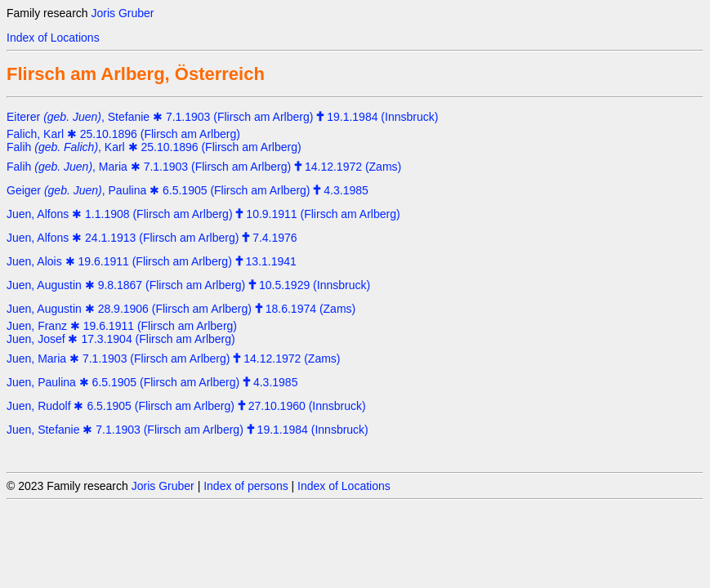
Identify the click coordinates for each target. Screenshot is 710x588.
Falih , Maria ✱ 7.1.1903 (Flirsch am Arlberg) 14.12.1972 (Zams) (204, 167)
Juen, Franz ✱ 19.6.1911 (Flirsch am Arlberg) (122, 326)
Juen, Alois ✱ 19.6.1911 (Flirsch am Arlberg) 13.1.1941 (152, 261)
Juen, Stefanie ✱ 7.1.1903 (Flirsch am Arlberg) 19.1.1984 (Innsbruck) (188, 430)
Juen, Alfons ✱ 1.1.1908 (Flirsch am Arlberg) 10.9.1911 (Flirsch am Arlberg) (203, 214)
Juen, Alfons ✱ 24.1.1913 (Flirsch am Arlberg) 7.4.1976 (152, 238)
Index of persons (246, 486)
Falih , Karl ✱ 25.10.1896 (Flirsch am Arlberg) (154, 147)
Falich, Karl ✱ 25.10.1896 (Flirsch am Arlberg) (123, 134)
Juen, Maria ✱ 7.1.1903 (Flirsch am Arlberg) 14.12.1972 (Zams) (174, 359)
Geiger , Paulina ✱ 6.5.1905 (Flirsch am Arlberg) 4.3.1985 (188, 190)
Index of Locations (53, 38)
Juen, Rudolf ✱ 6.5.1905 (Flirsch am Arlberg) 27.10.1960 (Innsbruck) (186, 406)
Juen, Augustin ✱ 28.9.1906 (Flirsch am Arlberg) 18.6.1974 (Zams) (181, 309)
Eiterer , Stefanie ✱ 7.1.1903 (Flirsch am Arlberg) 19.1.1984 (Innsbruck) (222, 117)
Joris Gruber (122, 13)
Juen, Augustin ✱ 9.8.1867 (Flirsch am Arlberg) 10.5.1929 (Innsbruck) (188, 285)
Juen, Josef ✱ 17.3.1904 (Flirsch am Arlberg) (121, 339)
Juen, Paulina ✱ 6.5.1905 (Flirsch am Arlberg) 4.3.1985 (152, 382)
